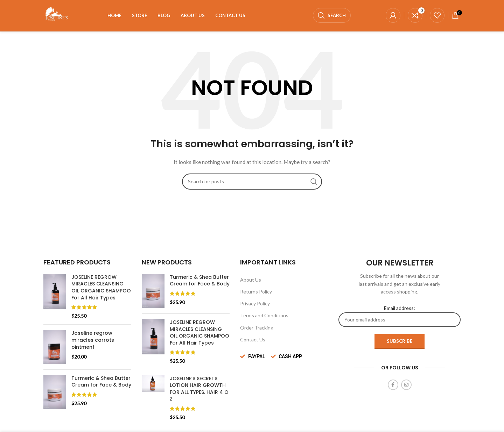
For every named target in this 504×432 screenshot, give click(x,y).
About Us (251, 280)
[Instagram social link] (406, 385)
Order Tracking (257, 328)
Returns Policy (256, 292)
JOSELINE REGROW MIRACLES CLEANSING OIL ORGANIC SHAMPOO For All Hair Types (101, 288)
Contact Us (253, 340)
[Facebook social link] (393, 385)
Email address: (400, 316)
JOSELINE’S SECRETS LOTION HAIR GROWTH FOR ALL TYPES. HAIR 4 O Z (199, 389)
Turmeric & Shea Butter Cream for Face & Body (101, 382)
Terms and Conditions (264, 316)
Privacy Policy (255, 304)
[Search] (332, 16)
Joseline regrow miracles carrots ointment (93, 340)
